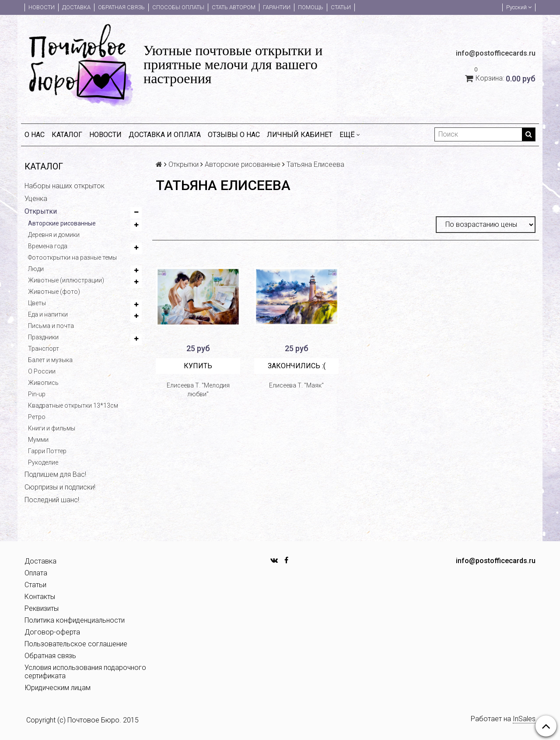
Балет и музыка (50, 360)
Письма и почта (51, 326)
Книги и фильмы (52, 428)
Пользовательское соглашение (76, 644)
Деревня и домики (54, 235)
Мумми (38, 440)
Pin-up (37, 394)
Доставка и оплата (165, 135)
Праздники (43, 337)
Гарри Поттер (47, 451)
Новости (42, 7)
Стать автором (234, 7)
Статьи (341, 7)
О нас (35, 135)
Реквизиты (42, 608)
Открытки (41, 211)
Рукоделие (43, 462)
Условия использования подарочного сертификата (85, 672)
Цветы (37, 303)
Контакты (40, 597)
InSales (524, 719)
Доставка (76, 7)
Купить (198, 366)
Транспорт (44, 349)
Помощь (311, 7)
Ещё (350, 135)
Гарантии (277, 7)
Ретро (37, 417)
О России (42, 371)
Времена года (48, 246)
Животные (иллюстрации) (66, 280)
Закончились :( (297, 366)
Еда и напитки (48, 314)
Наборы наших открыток (65, 186)
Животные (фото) (54, 292)
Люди (36, 269)
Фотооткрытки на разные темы (72, 257)
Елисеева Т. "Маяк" (296, 385)
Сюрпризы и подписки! (60, 487)
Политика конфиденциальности (75, 620)
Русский (519, 7)
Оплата (36, 573)
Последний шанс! (52, 500)
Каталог (67, 135)
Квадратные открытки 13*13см (73, 405)
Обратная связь (121, 7)
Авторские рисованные (62, 223)
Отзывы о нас (234, 135)
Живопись (43, 383)
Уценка (36, 199)
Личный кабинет (300, 135)
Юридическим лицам (58, 688)
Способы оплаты (178, 7)
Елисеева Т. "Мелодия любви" (198, 390)
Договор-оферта (52, 632)
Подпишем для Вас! (55, 474)
